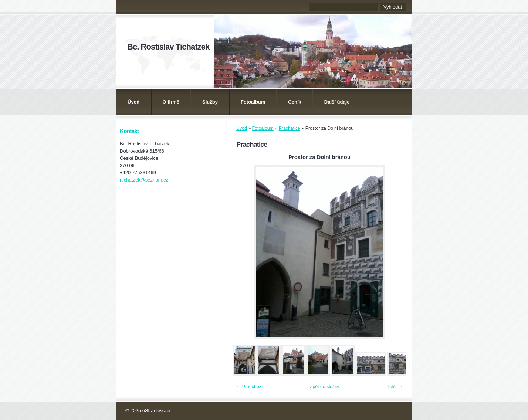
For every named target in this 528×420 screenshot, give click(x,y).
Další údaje (337, 102)
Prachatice (290, 128)
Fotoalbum (253, 102)
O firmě (171, 102)
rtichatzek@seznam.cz (144, 180)
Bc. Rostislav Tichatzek (168, 47)
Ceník (295, 102)
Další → (395, 387)
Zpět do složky (325, 387)
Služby (210, 102)
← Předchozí (249, 387)
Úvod (134, 102)
